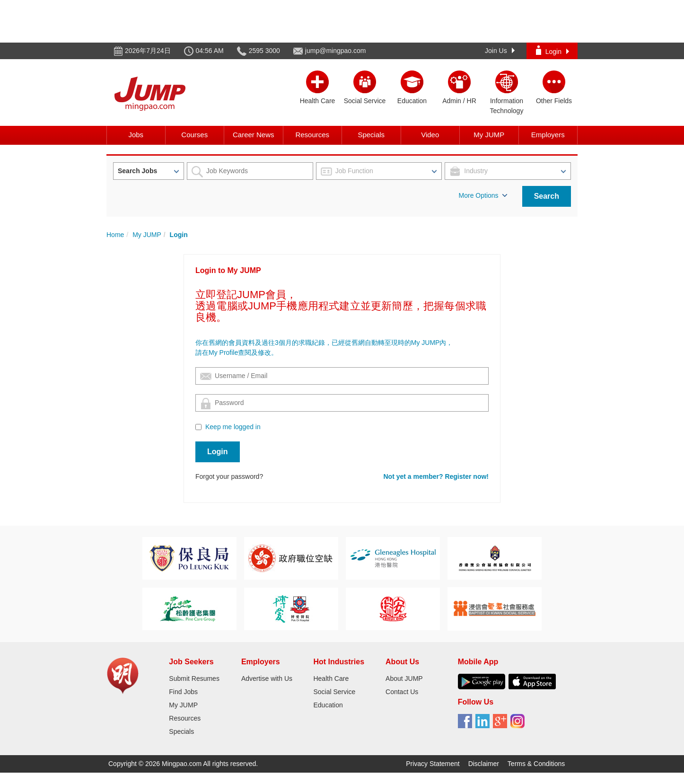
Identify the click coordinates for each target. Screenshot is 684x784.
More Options (483, 195)
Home (115, 235)
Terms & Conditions (536, 764)
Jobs (136, 135)
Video (430, 135)
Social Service (334, 692)
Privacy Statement (433, 764)
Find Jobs (183, 692)
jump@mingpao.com (336, 51)
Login (552, 50)
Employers (548, 135)
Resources (312, 135)
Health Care (331, 678)
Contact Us (402, 692)
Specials (371, 135)
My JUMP (489, 135)
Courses (194, 135)
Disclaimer (484, 764)
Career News (254, 135)
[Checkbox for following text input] (198, 427)
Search (547, 196)
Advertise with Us (267, 678)
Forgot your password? (229, 476)
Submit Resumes (194, 678)
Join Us (500, 51)
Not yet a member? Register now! (436, 476)
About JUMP (404, 678)
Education (328, 705)
